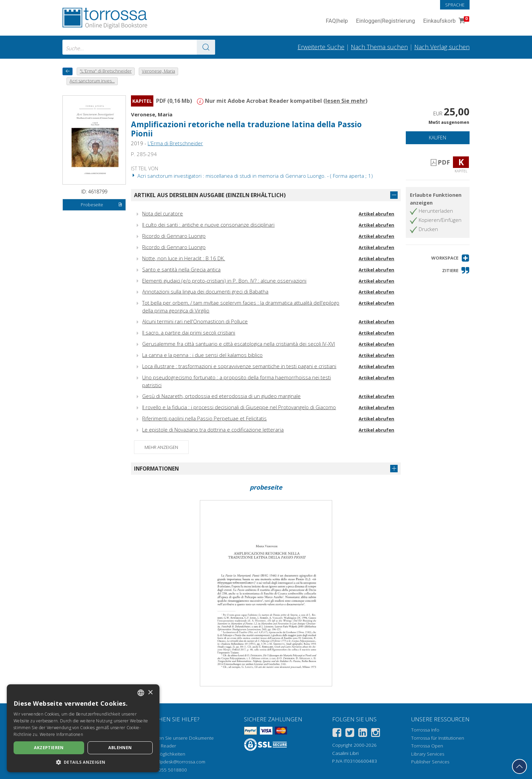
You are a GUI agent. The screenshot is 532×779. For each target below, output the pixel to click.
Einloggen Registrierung (385, 21)
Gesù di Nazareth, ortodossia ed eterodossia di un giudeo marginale (221, 396)
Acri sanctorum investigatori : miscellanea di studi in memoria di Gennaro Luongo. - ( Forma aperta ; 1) (252, 176)
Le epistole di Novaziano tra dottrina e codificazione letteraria (213, 430)
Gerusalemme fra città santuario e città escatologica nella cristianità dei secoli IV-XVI (239, 344)
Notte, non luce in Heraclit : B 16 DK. (184, 258)
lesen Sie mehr (345, 101)
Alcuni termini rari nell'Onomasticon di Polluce (195, 321)
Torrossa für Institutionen (438, 738)
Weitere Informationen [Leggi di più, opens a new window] (61, 734)
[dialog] (83, 728)
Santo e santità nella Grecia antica (181, 269)
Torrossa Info (425, 730)
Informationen (156, 469)
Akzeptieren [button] (49, 748)
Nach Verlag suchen (442, 47)
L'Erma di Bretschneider (175, 143)
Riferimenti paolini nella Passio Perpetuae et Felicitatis (204, 418)
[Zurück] (68, 71)
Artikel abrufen (376, 214)
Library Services (428, 754)
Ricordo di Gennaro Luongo (174, 236)
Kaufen (438, 138)
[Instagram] (376, 734)
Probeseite (102, 205)
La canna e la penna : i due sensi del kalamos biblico (202, 355)
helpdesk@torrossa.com (180, 762)
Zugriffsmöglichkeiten (163, 754)
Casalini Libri (345, 753)
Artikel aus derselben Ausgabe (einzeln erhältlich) (210, 195)
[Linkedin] (363, 734)
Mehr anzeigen (161, 447)
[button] (450, 258)
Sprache (455, 5)
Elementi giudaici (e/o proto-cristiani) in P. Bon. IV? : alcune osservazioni (224, 281)
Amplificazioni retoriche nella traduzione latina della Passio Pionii (246, 129)
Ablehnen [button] (120, 748)
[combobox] (139, 47)
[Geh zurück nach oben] (519, 766)
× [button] (150, 693)
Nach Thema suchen (379, 47)
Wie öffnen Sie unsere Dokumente (177, 738)
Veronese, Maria (152, 114)
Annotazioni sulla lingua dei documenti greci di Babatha (205, 291)
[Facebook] (337, 734)
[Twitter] (350, 734)
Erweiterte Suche (321, 47)
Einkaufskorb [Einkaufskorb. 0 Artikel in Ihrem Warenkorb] (445, 21)
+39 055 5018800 (168, 770)
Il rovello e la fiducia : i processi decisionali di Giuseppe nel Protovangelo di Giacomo (239, 407)
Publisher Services (430, 762)
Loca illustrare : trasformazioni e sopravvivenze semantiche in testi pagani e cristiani (239, 366)
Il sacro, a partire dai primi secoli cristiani (189, 332)
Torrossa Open (427, 746)
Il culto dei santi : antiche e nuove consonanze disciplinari (208, 225)
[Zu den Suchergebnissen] (206, 47)
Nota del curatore (163, 213)
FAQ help (337, 21)
